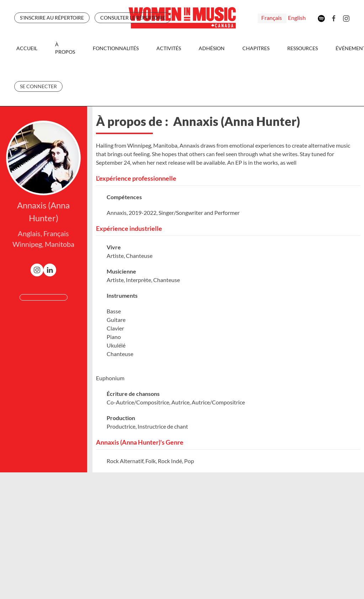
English (297, 18)
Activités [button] (169, 48)
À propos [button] (65, 48)
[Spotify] (321, 18)
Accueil (27, 48)
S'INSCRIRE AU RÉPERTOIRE (52, 18)
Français (272, 18)
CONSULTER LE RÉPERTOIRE (133, 18)
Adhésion (212, 48)
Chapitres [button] (256, 48)
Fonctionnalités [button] (116, 48)
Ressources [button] (303, 48)
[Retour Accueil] (182, 18)
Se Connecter (38, 86)
